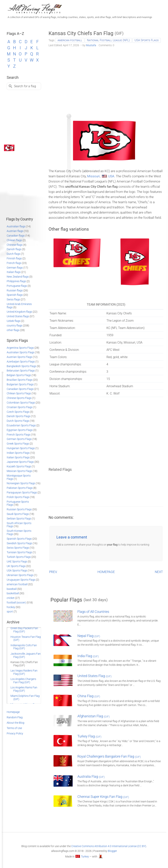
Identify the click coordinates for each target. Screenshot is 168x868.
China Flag (89, 696)
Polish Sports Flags (18, 497)
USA (111, 176)
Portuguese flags (17, 286)
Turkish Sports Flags (19, 557)
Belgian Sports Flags (19, 375)
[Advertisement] (106, 79)
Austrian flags (15, 231)
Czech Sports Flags (18, 412)
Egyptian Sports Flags (20, 430)
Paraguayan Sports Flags (22, 492)
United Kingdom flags (19, 312)
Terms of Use (14, 728)
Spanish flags (15, 295)
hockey (11, 607)
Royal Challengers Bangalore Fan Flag (109, 756)
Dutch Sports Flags (18, 421)
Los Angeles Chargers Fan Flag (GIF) (23, 681)
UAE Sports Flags (17, 561)
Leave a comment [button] (72, 537)
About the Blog (15, 723)
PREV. (53, 572)
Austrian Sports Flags (19, 357)
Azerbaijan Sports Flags (21, 362)
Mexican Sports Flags (19, 471)
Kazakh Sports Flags (19, 466)
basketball (13, 593)
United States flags (18, 316)
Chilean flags (14, 240)
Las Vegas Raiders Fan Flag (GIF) (24, 672)
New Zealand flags (18, 277)
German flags (15, 268)
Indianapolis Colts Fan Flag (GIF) (24, 647)
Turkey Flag (89, 736)
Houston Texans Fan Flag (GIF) (26, 638)
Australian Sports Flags (21, 352)
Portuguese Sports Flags (18, 503)
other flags (13, 330)
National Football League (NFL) (108, 40)
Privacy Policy (15, 733)
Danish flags (14, 249)
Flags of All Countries (93, 612)
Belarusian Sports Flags (21, 371)
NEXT (159, 572)
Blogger (112, 851)
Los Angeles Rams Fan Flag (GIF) (24, 689)
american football (70, 40)
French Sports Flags (19, 435)
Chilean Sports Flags (19, 393)
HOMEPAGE (106, 572)
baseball (12, 589)
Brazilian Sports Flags (20, 380)
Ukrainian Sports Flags (20, 575)
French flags (14, 263)
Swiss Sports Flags (18, 548)
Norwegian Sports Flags (21, 483)
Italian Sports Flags (18, 457)
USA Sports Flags (147, 40)
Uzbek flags (14, 321)
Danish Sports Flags (19, 416)
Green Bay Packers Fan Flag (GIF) (24, 630)
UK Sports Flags (16, 566)
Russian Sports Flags (19, 509)
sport (10, 612)
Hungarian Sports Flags (21, 448)
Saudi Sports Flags (18, 514)
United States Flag (95, 676)
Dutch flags (13, 254)
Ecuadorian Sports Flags (21, 425)
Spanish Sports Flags (19, 539)
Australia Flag (91, 776)
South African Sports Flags (19, 525)
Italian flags (14, 272)
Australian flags (16, 226)
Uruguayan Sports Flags (21, 580)
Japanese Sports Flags (20, 462)
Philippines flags (16, 281)
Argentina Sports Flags (20, 348)
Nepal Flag (89, 636)
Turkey (85, 856)
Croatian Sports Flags (20, 407)
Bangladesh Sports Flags (22, 366)
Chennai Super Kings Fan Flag (103, 797)
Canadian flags (16, 236)
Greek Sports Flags (18, 444)
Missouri (93, 176)
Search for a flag (25, 86)
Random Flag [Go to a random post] (15, 717)
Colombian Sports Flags (21, 403)
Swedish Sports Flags (19, 543)
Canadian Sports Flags (20, 389)
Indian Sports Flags (18, 453)
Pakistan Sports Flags (20, 488)
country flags (15, 325)
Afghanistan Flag (94, 716)
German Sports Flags (19, 439)
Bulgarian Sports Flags (20, 384)
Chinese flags (15, 245)
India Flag (88, 656)
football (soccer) (16, 603)
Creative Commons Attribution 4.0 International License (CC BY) (109, 846)
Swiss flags (13, 299)
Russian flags (15, 290)
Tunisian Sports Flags (19, 552)
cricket (11, 598)
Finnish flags (14, 258)
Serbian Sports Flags (19, 519)
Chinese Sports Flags (19, 398)
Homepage (13, 712)
